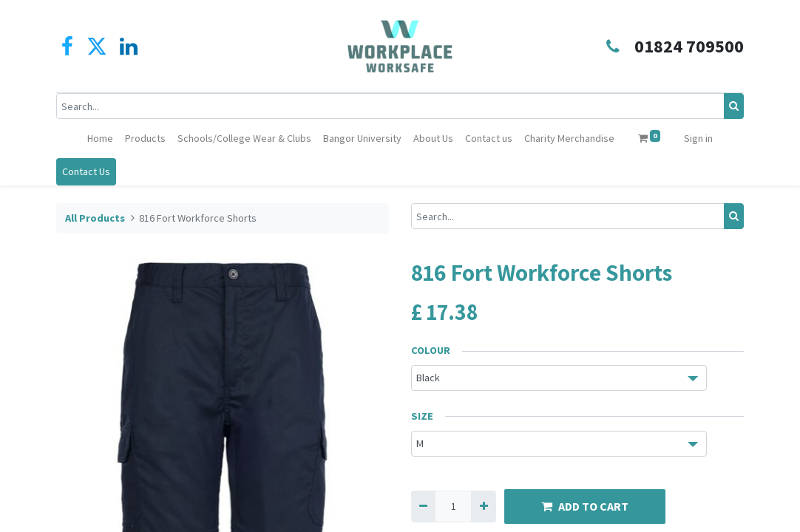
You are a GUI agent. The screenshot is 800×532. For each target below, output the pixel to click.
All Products (95, 218)
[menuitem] (100, 139)
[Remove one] (423, 507)
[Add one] (483, 507)
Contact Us (86, 171)
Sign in (698, 138)
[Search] (734, 106)
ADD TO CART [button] (585, 506)
